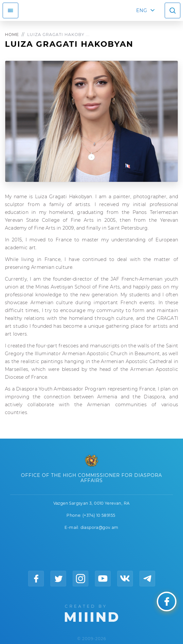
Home (12, 35)
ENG (142, 10)
